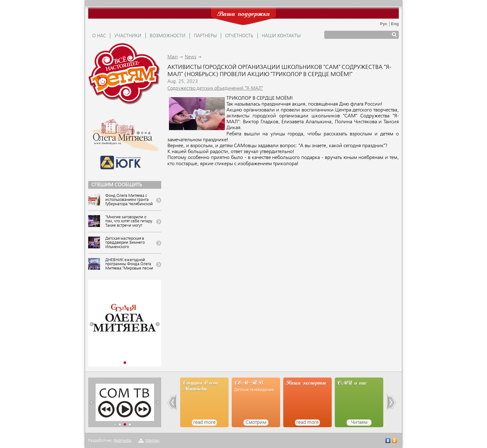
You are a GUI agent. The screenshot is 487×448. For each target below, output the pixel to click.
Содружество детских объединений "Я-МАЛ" (215, 88)
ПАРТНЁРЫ (205, 36)
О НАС (99, 36)
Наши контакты (281, 36)
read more (204, 423)
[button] (92, 324)
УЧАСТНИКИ (128, 36)
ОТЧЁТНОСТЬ (239, 36)
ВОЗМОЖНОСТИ (168, 36)
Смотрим (256, 423)
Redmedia (122, 441)
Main (173, 57)
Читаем (359, 423)
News (191, 57)
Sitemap (152, 441)
